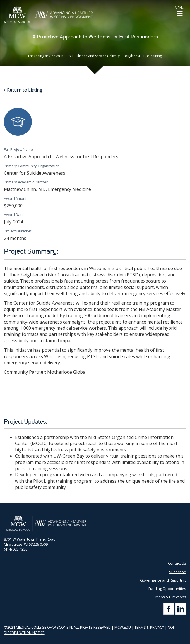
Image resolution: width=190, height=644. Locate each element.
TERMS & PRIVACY (149, 627)
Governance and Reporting (163, 580)
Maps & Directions (171, 597)
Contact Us (177, 563)
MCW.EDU (123, 627)
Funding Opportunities (167, 589)
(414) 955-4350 (16, 549)
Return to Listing (25, 90)
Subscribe (178, 572)
